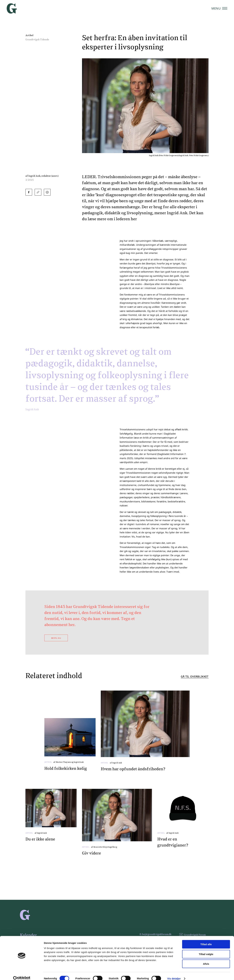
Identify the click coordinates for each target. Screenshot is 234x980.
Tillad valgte (206, 949)
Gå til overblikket (195, 677)
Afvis (206, 959)
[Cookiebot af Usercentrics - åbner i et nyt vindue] (22, 973)
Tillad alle (206, 939)
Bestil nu (56, 638)
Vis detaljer (174, 973)
